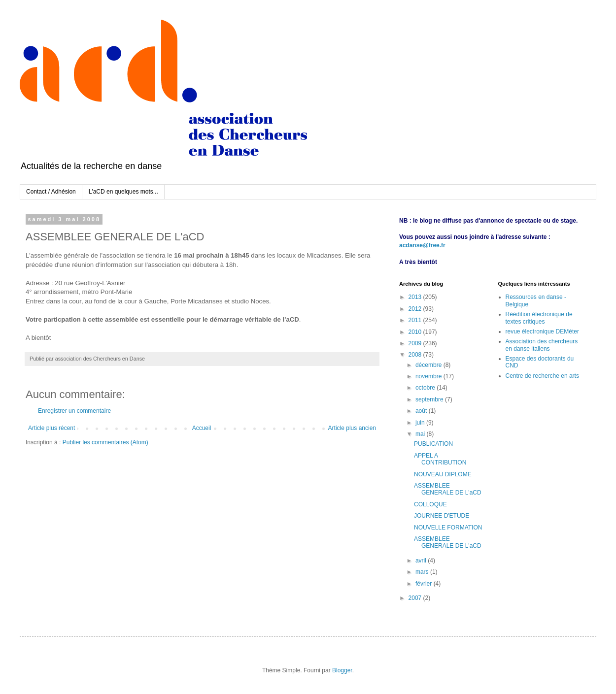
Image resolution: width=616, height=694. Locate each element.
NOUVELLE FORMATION (448, 528)
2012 (416, 309)
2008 (416, 355)
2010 (416, 332)
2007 (416, 598)
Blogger (342, 670)
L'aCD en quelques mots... (123, 192)
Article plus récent (51, 428)
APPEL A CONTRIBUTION (440, 459)
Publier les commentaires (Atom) (105, 442)
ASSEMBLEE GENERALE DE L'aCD (448, 489)
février (425, 584)
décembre (429, 365)
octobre (426, 388)
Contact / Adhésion (51, 192)
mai (421, 434)
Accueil (202, 428)
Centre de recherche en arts (542, 376)
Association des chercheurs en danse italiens (542, 345)
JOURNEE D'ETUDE (442, 516)
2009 (416, 343)
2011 (416, 320)
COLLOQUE (430, 504)
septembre (430, 399)
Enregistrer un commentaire (74, 411)
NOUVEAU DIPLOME (443, 474)
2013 (416, 297)
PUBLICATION (433, 444)
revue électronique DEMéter (542, 331)
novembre (429, 376)
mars (423, 572)
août (422, 411)
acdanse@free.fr (422, 245)
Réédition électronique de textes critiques (539, 318)
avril (422, 561)
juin (421, 423)
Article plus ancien (352, 428)
